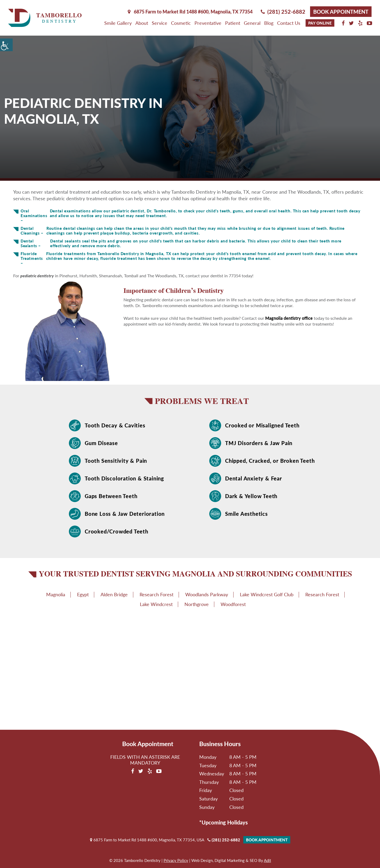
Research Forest (156, 594)
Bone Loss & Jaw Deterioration (125, 514)
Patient (233, 23)
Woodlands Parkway (207, 594)
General (252, 23)
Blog (269, 23)
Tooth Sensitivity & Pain (116, 461)
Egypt (83, 594)
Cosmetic (181, 23)
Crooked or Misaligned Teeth (262, 425)
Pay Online (320, 23)
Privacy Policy (176, 860)
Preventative (208, 23)
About (142, 23)
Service (160, 23)
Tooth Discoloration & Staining (124, 478)
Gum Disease (101, 443)
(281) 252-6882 (283, 12)
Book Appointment (341, 12)
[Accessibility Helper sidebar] (6, 45)
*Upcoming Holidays (224, 822)
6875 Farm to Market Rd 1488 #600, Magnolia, (190, 12)
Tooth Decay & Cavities (115, 425)
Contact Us (289, 23)
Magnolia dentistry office (289, 318)
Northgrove (197, 604)
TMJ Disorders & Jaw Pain (259, 443)
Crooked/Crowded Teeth (117, 531)
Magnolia (56, 594)
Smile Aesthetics (246, 514)
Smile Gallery (118, 23)
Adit (267, 860)
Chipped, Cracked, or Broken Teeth (270, 461)
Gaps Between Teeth (111, 496)
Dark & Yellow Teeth (251, 496)
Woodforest (233, 604)
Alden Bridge (114, 594)
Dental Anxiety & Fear (254, 478)
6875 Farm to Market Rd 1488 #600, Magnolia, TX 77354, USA (147, 840)
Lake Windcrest (156, 604)
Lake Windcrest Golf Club (267, 594)
